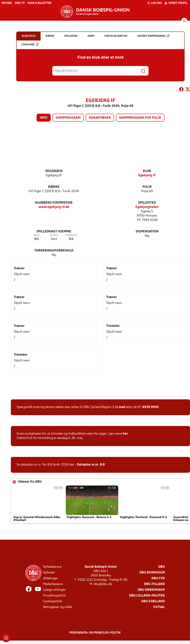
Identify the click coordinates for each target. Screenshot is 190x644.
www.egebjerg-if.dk (54, 207)
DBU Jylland (154, 584)
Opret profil (176, 3)
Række (54, 187)
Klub (147, 171)
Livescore (30, 45)
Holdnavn (54, 171)
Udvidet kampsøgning (153, 36)
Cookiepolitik (52, 601)
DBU (162, 567)
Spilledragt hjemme (54, 232)
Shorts (54, 235)
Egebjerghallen (147, 207)
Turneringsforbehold (54, 251)
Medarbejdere (53, 584)
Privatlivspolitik (54, 596)
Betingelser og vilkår (58, 607)
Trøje (37, 235)
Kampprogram (68, 118)
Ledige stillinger (55, 590)
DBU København (151, 590)
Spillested (147, 203)
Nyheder (49, 573)
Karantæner (100, 118)
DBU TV (20, 3)
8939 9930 (150, 407)
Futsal (159, 607)
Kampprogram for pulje (140, 118)
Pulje (147, 187)
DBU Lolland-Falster (147, 596)
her (125, 434)
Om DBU (7, 3)
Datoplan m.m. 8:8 (91, 465)
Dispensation (147, 232)
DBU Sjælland (153, 601)
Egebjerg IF (147, 175)
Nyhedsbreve (52, 567)
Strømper (71, 235)
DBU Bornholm (152, 573)
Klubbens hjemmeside (54, 203)
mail (122, 407)
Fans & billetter (39, 3)
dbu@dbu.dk (103, 584)
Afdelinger (51, 578)
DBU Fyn (158, 578)
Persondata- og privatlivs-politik (95, 633)
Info (44, 118)
